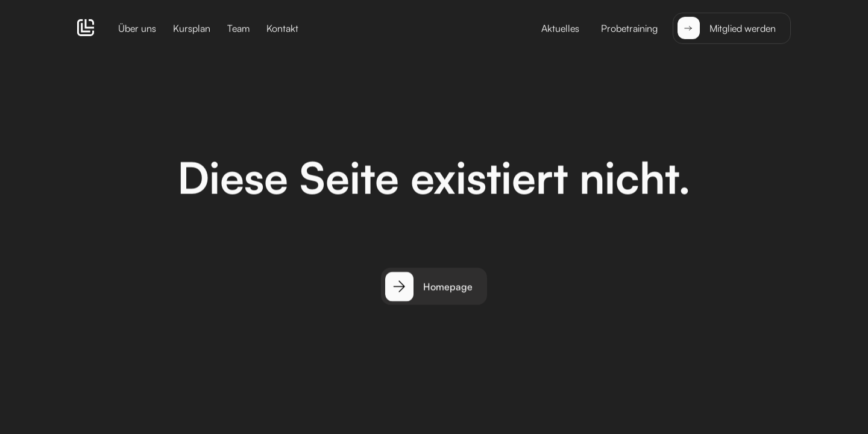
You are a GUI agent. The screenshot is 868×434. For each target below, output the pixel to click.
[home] (86, 27)
